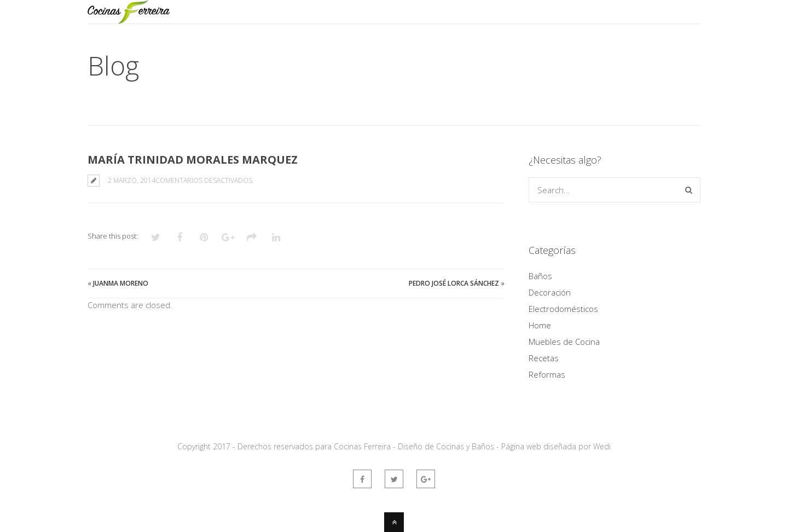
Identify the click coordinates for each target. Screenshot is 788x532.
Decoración (550, 292)
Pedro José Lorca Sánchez (454, 283)
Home (540, 325)
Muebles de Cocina (564, 342)
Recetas (544, 358)
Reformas (547, 374)
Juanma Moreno (121, 283)
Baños (540, 276)
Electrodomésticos (563, 309)
